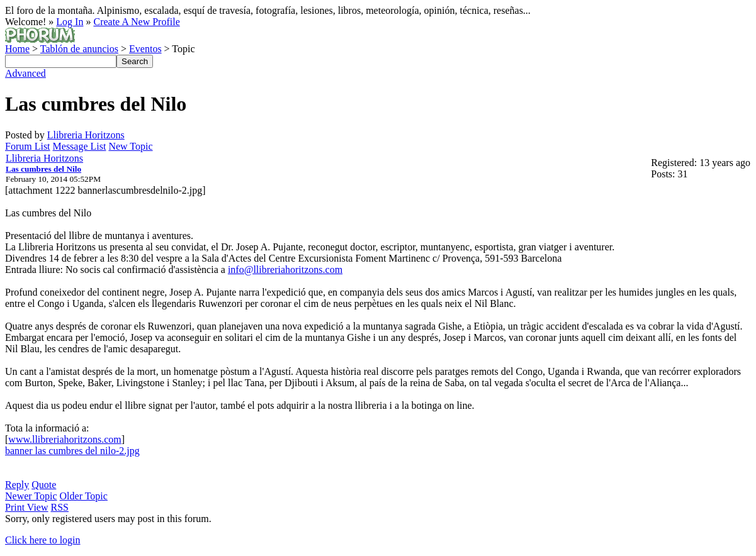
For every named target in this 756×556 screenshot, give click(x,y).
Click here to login (43, 540)
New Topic (130, 146)
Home (17, 49)
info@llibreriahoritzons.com (285, 270)
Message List (80, 146)
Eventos (145, 49)
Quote (44, 485)
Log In (70, 22)
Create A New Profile (136, 22)
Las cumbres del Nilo (43, 169)
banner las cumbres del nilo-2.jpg (72, 451)
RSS (60, 507)
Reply (17, 485)
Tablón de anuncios (79, 49)
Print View (27, 507)
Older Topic (84, 496)
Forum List (28, 146)
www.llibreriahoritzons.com (65, 439)
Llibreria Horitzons (86, 135)
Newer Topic (31, 496)
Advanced (25, 73)
